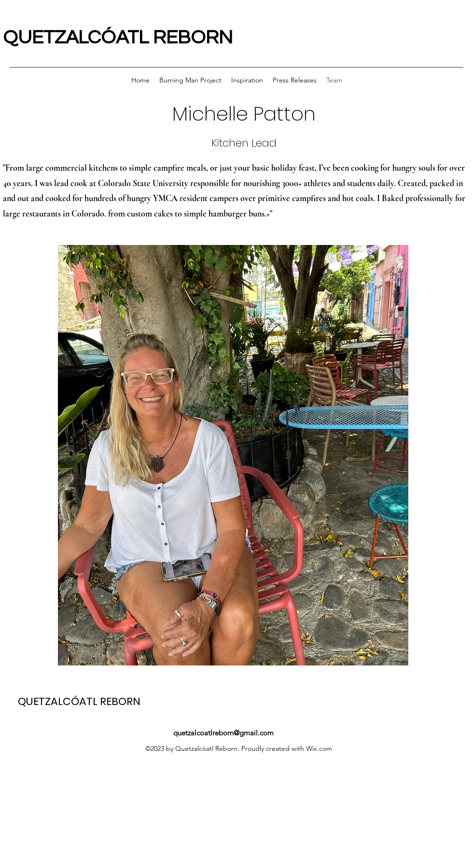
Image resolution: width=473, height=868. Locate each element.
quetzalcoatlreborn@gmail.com (223, 733)
